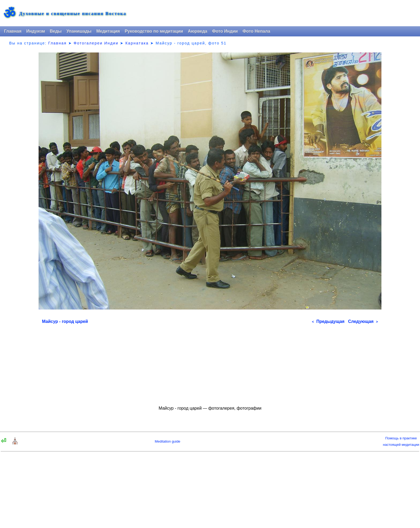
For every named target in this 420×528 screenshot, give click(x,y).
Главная (13, 31)
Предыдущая (328, 321)
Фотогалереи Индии (96, 43)
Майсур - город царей (65, 321)
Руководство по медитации (154, 31)
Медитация (108, 31)
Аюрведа (198, 31)
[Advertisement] (210, 363)
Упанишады (79, 31)
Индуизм (36, 31)
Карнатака (137, 43)
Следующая (363, 321)
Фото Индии (225, 31)
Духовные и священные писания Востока (73, 14)
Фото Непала (256, 31)
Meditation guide (168, 441)
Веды (56, 31)
